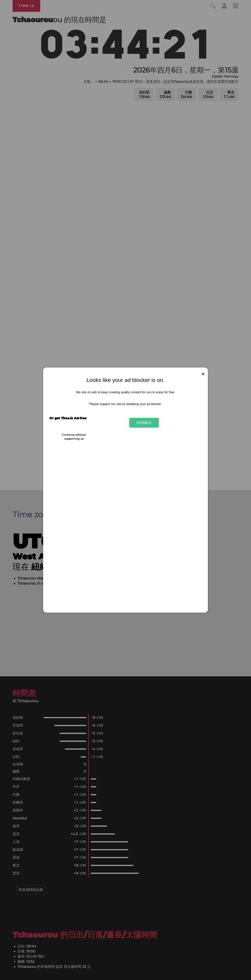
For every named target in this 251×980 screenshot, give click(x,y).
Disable (144, 423)
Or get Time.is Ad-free (68, 418)
